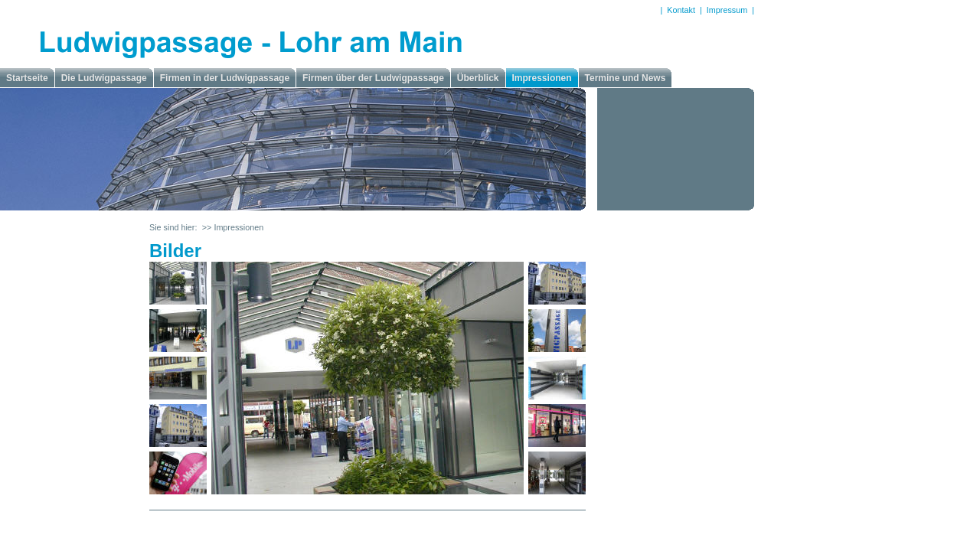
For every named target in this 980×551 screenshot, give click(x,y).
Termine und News (626, 78)
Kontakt (681, 10)
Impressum (727, 10)
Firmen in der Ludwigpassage (225, 78)
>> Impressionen (233, 227)
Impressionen (542, 78)
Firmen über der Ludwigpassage (373, 78)
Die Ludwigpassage (104, 78)
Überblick (478, 78)
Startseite (27, 78)
